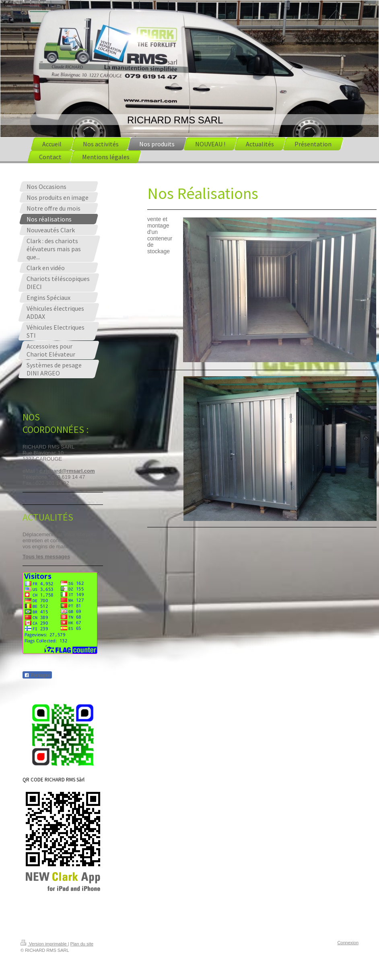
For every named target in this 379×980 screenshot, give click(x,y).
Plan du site (82, 944)
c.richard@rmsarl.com (67, 471)
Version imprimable (44, 944)
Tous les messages (46, 557)
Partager (37, 675)
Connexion (348, 943)
